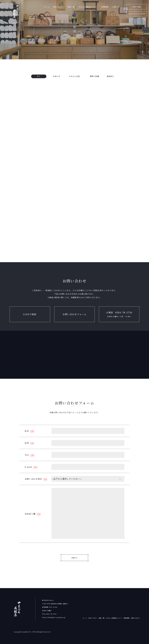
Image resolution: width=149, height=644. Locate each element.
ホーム (85, 618)
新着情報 (126, 618)
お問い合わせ (135, 618)
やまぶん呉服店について (114, 618)
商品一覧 (102, 618)
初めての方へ (93, 618)
